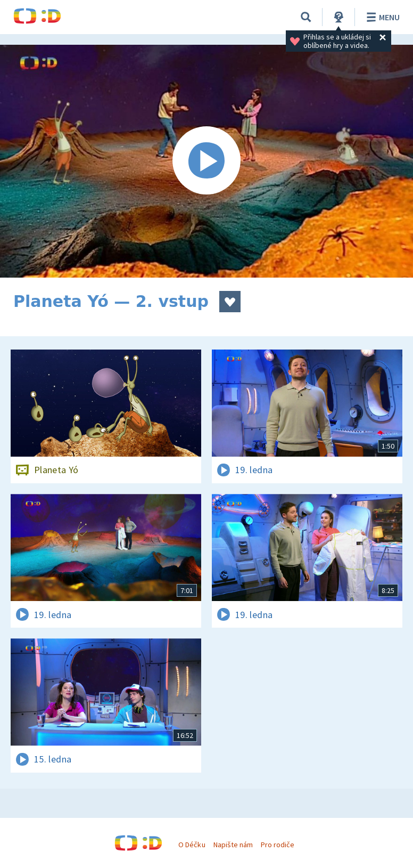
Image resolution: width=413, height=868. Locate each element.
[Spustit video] (206, 161)
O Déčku (192, 845)
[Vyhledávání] (306, 17)
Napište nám (233, 845)
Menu (381, 17)
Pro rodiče (278, 845)
